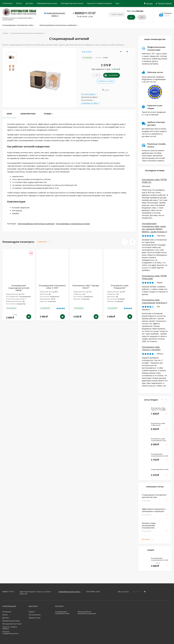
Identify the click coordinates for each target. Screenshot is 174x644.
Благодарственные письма (72, 3)
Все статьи (148, 539)
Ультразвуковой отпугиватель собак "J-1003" (52, 287)
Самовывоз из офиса (90, 103)
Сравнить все (44, 242)
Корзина (32, 612)
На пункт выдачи (88, 94)
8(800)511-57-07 (85, 13)
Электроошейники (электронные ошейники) (27, 33)
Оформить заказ (35, 618)
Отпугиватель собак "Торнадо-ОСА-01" (86, 287)
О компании (7, 3)
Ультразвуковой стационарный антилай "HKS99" (19, 288)
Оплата (19, 3)
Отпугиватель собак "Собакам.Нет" (120, 287)
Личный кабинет (35, 615)
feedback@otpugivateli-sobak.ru (69, 592)
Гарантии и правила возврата (99, 3)
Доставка (29, 3)
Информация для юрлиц (47, 3)
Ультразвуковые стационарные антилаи (73, 224)
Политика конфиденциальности (10, 633)
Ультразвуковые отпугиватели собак (62, 613)
